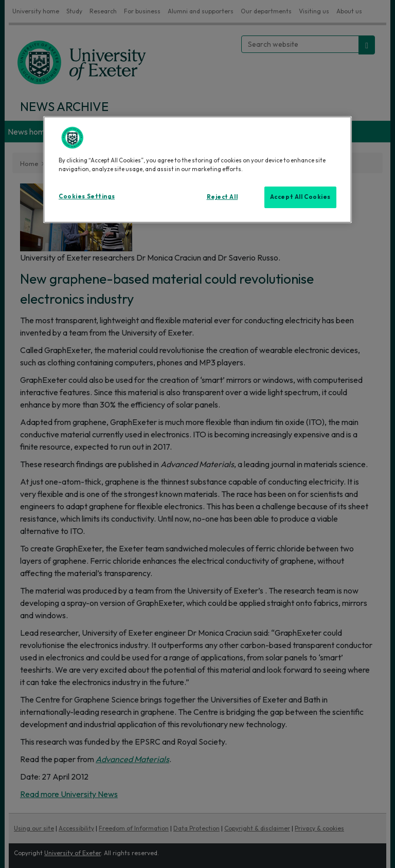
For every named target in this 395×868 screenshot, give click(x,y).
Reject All (222, 197)
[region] (197, 170)
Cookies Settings (87, 196)
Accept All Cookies (300, 197)
